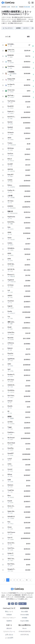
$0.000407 (27, 475)
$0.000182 (27, 533)
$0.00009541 (26, 67)
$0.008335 (27, 496)
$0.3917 (28, 244)
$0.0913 (28, 470)
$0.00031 (27, 265)
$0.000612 (27, 360)
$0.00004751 (26, 207)
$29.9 (29, 91)
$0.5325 (28, 291)
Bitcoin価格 (24, 612)
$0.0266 (28, 317)
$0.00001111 (26, 328)
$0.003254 (27, 223)
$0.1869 (28, 391)
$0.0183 (28, 517)
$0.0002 (28, 128)
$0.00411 (27, 154)
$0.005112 (27, 375)
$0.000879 (27, 428)
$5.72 (29, 107)
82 (27, 580)
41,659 (8, 7)
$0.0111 (28, 160)
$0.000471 (27, 502)
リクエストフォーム (9, 632)
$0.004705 (27, 396)
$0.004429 (27, 181)
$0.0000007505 (26, 118)
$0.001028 (27, 196)
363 (16, 7)
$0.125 (28, 349)
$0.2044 (28, 444)
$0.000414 (27, 133)
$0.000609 (27, 296)
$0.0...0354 (27, 270)
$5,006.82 (27, 423)
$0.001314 (27, 212)
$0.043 (28, 381)
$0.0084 (28, 281)
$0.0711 (28, 417)
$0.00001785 (26, 460)
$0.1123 (28, 165)
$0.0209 (28, 528)
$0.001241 (27, 549)
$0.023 (28, 544)
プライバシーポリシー (9, 618)
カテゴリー (26, 28)
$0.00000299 (26, 96)
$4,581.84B (27, 7)
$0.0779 (28, 354)
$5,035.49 (27, 51)
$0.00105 (27, 254)
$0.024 (28, 481)
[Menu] (32, 3)
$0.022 (28, 449)
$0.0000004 (27, 123)
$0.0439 (28, 507)
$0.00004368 (26, 312)
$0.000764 (27, 85)
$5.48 (29, 144)
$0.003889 (27, 512)
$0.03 (29, 80)
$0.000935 (27, 491)
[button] (22, 604)
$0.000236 (27, 370)
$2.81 (29, 407)
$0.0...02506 (27, 339)
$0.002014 (27, 62)
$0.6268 (28, 412)
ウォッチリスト (8, 28)
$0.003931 (27, 307)
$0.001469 (27, 286)
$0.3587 (28, 139)
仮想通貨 (18, 28)
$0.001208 (27, 523)
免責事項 (9, 621)
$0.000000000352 (25, 186)
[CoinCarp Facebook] (13, 604)
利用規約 (9, 615)
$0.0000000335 (26, 538)
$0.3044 (28, 218)
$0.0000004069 (26, 438)
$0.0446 (28, 402)
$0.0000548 (27, 365)
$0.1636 (28, 102)
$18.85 (28, 149)
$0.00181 (27, 433)
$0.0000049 (27, 233)
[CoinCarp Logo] (8, 3)
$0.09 (29, 239)
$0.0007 (28, 170)
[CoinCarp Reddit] (16, 604)
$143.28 (28, 333)
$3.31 (29, 260)
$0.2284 (28, 570)
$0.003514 (27, 249)
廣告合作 (9, 628)
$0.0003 (28, 175)
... (23, 580)
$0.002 (28, 565)
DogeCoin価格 (24, 621)
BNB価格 (25, 618)
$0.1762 (28, 275)
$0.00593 (27, 191)
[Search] (29, 3)
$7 (29, 45)
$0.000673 (27, 302)
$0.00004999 (26, 454)
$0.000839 (27, 112)
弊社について (9, 612)
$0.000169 (27, 559)
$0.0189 (28, 465)
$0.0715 (28, 56)
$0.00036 (27, 202)
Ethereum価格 (25, 615)
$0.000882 (27, 344)
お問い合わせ (9, 635)
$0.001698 (27, 74)
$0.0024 (28, 228)
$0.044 (28, 486)
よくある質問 (9, 638)
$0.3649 (28, 386)
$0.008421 (27, 323)
